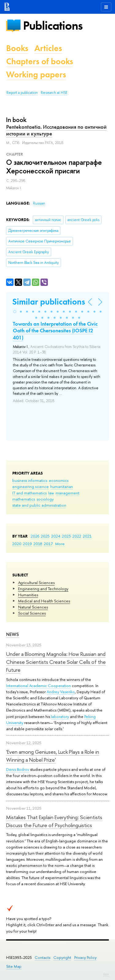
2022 (77, 536)
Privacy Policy (85, 958)
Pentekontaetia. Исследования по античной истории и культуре (56, 130)
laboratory (60, 716)
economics (59, 480)
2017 (48, 544)
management (67, 493)
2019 (27, 544)
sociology (45, 499)
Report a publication (22, 93)
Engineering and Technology (43, 589)
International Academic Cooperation (38, 686)
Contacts (42, 958)
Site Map (14, 966)
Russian (39, 203)
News (13, 634)
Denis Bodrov (18, 769)
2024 (56, 536)
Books (17, 48)
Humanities (28, 595)
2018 (38, 544)
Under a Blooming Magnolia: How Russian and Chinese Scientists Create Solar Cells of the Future (56, 662)
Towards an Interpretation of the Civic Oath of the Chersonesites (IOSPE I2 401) (55, 331)
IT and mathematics (29, 493)
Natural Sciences (33, 607)
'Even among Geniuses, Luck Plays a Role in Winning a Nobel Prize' (53, 756)
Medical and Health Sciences (44, 601)
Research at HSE (54, 93)
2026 (35, 536)
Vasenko (67, 692)
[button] (15, 312)
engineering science (31, 486)
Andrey (53, 692)
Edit (106, 974)
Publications (53, 26)
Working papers (36, 74)
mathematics (24, 499)
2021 (87, 536)
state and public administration (39, 505)
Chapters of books (40, 61)
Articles (48, 48)
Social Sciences (32, 613)
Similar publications (49, 302)
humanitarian (62, 486)
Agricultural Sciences (36, 582)
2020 (17, 544)
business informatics (30, 480)
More (60, 544)
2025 (45, 536)
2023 (66, 536)
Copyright (62, 958)
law (51, 493)
